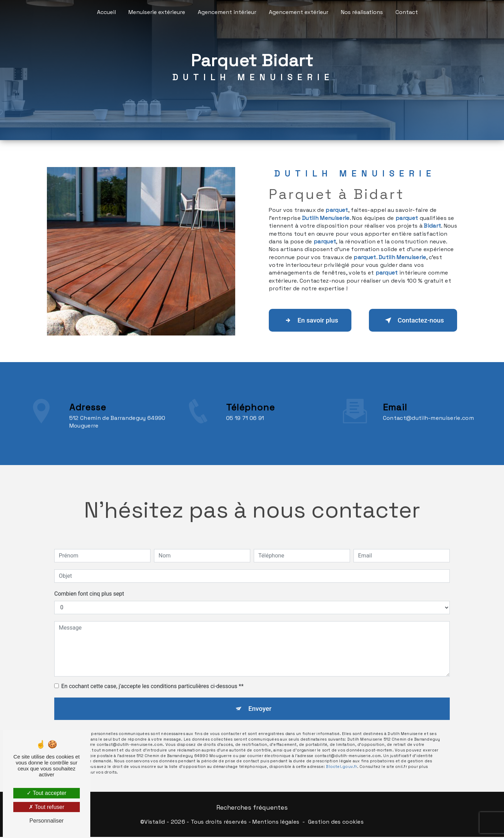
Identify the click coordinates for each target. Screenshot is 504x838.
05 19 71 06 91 (245, 431)
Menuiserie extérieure (157, 12)
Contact (407, 12)
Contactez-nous (411, 320)
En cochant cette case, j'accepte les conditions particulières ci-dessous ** (152, 673)
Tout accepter (46, 793)
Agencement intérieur (227, 12)
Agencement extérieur (299, 12)
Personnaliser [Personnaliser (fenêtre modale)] (47, 821)
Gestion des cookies (336, 822)
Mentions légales (276, 822)
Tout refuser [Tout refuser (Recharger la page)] (47, 807)
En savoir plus (312, 320)
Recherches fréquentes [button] (252, 809)
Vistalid (155, 822)
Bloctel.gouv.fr (341, 754)
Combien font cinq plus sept (89, 580)
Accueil (106, 12)
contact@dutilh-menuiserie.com (428, 405)
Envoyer (260, 696)
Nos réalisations (362, 12)
